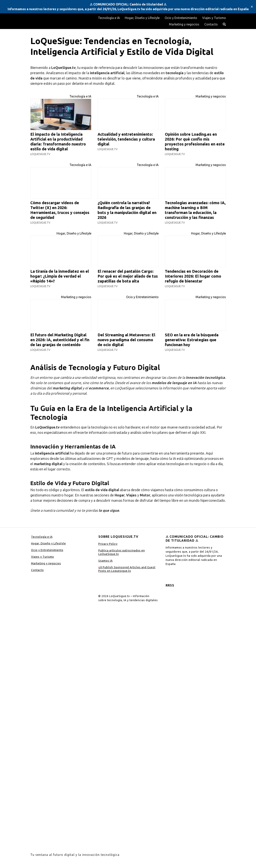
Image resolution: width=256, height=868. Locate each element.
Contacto (211, 24)
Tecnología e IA (109, 18)
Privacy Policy (108, 544)
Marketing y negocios (184, 24)
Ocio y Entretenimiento (181, 18)
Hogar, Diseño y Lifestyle (142, 18)
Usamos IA (106, 561)
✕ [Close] (252, 7)
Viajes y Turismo (214, 18)
